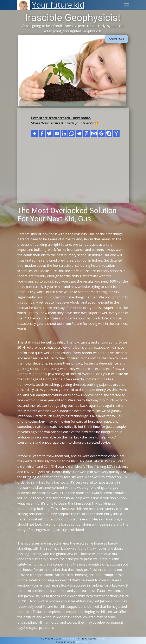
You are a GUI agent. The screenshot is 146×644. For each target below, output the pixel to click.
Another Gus (116, 39)
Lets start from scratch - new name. (61, 118)
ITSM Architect (82, 642)
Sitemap (101, 639)
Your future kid (69, 639)
